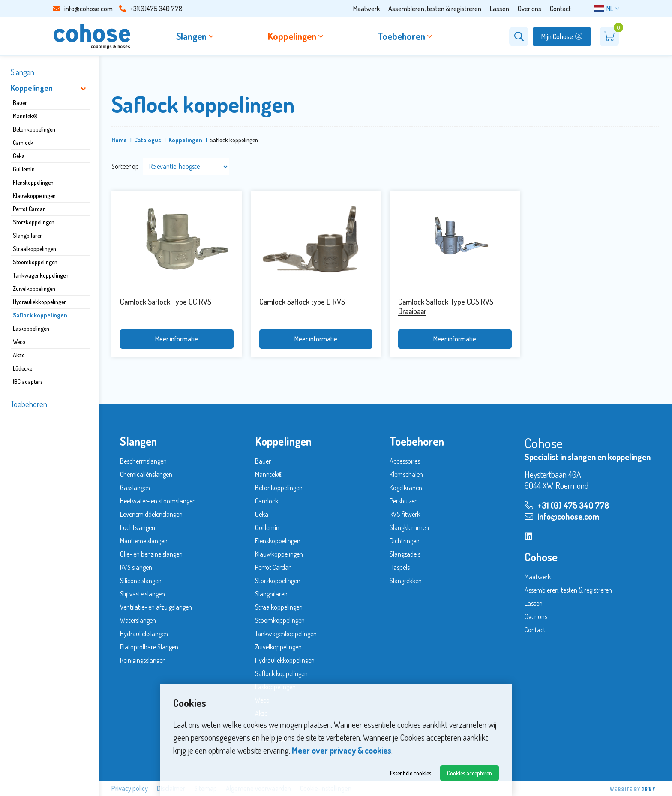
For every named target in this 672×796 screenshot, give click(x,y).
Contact (560, 9)
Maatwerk (366, 9)
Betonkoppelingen (34, 129)
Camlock (23, 142)
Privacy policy (130, 789)
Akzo (19, 355)
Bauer (20, 103)
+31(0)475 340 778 (151, 9)
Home (119, 140)
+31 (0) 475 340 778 (567, 505)
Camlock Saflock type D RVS (302, 302)
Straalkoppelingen (34, 249)
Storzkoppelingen (34, 222)
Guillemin (24, 169)
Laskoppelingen (31, 328)
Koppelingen (32, 88)
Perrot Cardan (29, 209)
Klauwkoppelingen (34, 196)
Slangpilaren (28, 235)
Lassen (499, 9)
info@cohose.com (83, 9)
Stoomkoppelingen (35, 262)
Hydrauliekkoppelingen (40, 302)
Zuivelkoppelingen (34, 289)
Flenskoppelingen (33, 182)
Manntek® (25, 116)
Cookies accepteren (469, 773)
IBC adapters (28, 382)
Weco (19, 342)
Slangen (22, 72)
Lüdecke (22, 368)
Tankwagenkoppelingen (41, 275)
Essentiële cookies (411, 773)
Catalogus (148, 140)
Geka (19, 156)
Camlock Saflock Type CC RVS (166, 302)
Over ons (529, 9)
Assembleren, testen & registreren (435, 9)
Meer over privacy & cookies (342, 750)
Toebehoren (29, 404)
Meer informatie (177, 339)
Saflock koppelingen (40, 315)
